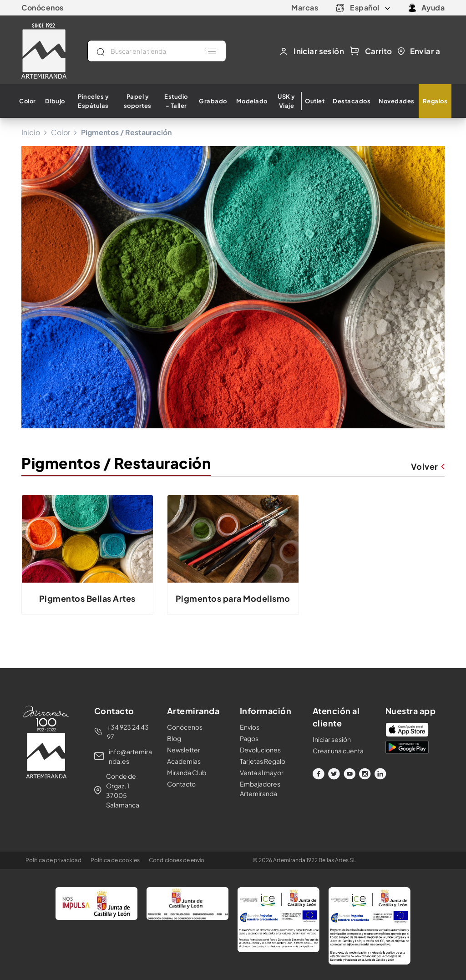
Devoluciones (260, 750)
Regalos (435, 101)
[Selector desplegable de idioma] (370, 8)
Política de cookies (115, 860)
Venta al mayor (262, 772)
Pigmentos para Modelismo (233, 599)
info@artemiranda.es (130, 756)
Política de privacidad (53, 860)
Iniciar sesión (332, 739)
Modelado (252, 101)
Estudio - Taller (176, 101)
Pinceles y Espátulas (93, 101)
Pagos (249, 738)
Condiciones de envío (177, 860)
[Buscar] (157, 51)
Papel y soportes (138, 101)
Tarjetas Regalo (263, 761)
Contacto (181, 784)
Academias (184, 761)
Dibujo (55, 101)
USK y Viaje (286, 101)
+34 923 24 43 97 (128, 732)
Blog (174, 738)
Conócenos (43, 8)
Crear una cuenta (338, 751)
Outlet (315, 101)
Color (28, 101)
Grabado (213, 101)
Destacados (352, 101)
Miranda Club (187, 772)
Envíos (250, 727)
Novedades (397, 101)
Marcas (305, 8)
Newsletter (184, 750)
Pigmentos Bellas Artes (87, 599)
